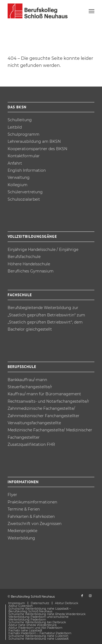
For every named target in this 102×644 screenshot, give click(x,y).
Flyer (12, 495)
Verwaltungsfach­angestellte (34, 423)
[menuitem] (92, 11)
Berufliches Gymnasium (31, 271)
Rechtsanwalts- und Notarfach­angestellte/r (48, 401)
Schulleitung (20, 120)
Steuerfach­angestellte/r (30, 387)
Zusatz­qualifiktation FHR (31, 444)
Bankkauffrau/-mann (27, 380)
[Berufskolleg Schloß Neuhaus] (42, 11)
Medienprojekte (22, 531)
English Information (27, 170)
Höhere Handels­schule (29, 264)
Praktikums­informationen (32, 502)
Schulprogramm (24, 134)
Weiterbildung (21, 538)
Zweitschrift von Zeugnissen (35, 524)
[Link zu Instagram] (90, 596)
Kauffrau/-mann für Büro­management (44, 394)
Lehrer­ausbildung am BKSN (34, 141)
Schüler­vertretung (25, 192)
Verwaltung (19, 177)
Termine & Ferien (24, 509)
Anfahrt (15, 163)
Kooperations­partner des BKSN (37, 149)
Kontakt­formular (24, 156)
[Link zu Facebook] (82, 596)
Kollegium (18, 185)
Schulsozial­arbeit (24, 199)
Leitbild (15, 127)
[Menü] (92, 11)
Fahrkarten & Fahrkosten (31, 517)
